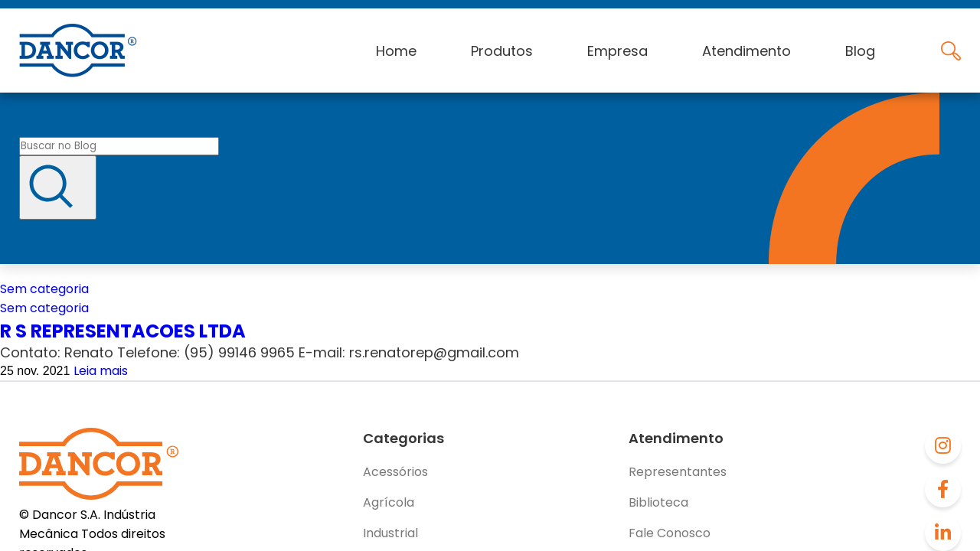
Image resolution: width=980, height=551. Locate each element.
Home (396, 51)
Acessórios (395, 472)
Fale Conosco (670, 533)
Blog (860, 51)
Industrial (390, 533)
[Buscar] (58, 187)
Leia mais (101, 371)
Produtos (502, 51)
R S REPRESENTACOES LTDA (123, 331)
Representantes (678, 472)
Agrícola (389, 502)
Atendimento (746, 51)
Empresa (617, 51)
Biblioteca (658, 502)
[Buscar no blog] (119, 146)
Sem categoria (44, 289)
